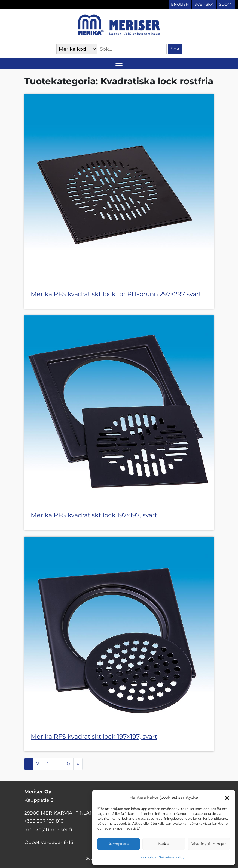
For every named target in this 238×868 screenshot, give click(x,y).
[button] (227, 797)
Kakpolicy (148, 857)
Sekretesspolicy (172, 857)
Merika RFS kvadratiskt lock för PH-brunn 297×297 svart (116, 294)
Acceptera (119, 844)
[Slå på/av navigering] (119, 63)
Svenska (204, 4)
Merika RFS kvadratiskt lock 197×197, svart (94, 515)
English (180, 4)
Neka (164, 844)
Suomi (226, 4)
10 (68, 764)
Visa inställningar (209, 844)
